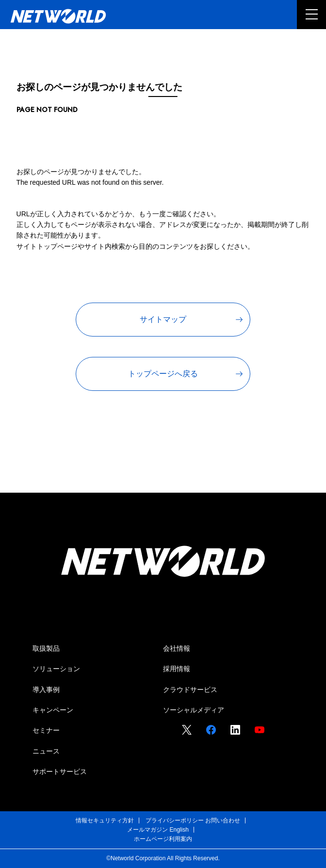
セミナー (46, 730)
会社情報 (177, 648)
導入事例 (46, 690)
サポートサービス (60, 772)
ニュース (46, 751)
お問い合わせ (223, 820)
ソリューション (56, 669)
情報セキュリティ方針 (105, 820)
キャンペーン (53, 710)
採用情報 (177, 669)
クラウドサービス (190, 690)
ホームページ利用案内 (163, 839)
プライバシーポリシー (175, 820)
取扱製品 (46, 648)
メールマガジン (147, 830)
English (179, 830)
